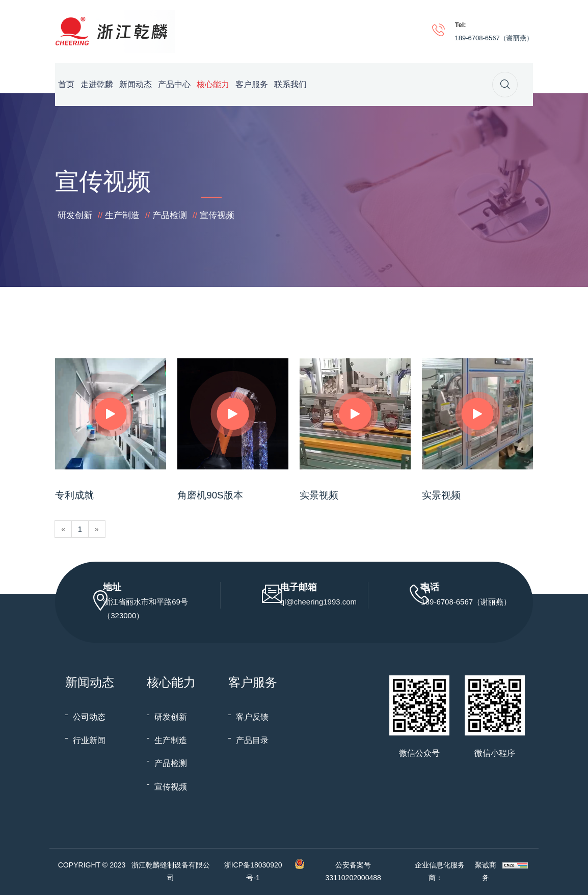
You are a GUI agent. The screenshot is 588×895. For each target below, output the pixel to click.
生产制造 (122, 215)
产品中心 (174, 84)
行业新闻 (89, 740)
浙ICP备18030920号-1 (253, 871)
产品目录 (252, 740)
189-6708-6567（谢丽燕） (494, 38)
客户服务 (252, 84)
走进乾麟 (97, 84)
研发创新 (75, 215)
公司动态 (89, 717)
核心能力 (213, 84)
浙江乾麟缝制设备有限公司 (171, 871)
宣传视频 (217, 215)
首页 (66, 84)
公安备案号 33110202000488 (353, 871)
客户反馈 (252, 717)
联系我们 (290, 84)
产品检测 (170, 215)
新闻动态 (136, 84)
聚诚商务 (486, 871)
